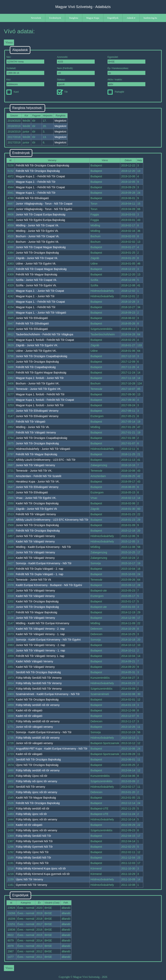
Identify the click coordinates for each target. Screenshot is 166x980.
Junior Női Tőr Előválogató (32, 318)
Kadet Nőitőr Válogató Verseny (34, 661)
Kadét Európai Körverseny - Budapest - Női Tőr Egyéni (49, 585)
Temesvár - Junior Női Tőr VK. (34, 471)
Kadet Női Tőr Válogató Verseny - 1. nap (40, 634)
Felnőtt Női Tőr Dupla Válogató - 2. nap (39, 569)
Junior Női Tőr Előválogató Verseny (37, 411)
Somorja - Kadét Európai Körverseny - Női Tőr (44, 563)
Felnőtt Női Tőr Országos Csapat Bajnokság (42, 165)
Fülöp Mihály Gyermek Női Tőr (34, 841)
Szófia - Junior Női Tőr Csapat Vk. (36, 280)
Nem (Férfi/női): (76, 71)
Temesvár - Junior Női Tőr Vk (33, 580)
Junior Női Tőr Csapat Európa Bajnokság (41, 214)
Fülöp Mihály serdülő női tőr (33, 809)
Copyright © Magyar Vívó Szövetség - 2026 (83, 977)
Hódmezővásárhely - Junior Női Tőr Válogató (43, 449)
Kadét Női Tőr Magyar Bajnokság (36, 798)
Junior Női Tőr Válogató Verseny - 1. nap (40, 650)
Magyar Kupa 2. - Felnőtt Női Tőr (36, 182)
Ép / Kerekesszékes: (126, 71)
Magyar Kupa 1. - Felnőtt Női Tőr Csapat (40, 187)
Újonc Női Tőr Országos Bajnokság (37, 765)
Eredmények (55, 18)
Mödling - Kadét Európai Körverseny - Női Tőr (43, 547)
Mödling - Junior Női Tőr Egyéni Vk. (37, 231)
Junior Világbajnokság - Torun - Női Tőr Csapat (44, 204)
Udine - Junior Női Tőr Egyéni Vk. (36, 264)
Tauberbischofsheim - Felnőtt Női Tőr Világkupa (44, 334)
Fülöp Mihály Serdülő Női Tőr (33, 836)
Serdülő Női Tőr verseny (30, 787)
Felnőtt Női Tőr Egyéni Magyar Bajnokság (41, 373)
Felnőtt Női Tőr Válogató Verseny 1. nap (40, 656)
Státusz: (76, 82)
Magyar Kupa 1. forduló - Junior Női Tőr (40, 405)
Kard (12, 92)
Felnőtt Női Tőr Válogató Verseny (36, 432)
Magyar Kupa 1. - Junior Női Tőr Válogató (41, 313)
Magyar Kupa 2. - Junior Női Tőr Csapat (40, 291)
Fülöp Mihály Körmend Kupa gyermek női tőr (43, 874)
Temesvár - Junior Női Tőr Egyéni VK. (39, 389)
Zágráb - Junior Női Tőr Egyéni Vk (36, 509)
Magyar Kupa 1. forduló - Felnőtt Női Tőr (40, 394)
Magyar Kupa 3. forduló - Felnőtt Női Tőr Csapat (45, 340)
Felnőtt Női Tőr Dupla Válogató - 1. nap (39, 574)
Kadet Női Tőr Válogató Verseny (35, 541)
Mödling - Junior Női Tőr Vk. (33, 427)
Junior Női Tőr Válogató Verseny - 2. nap (40, 645)
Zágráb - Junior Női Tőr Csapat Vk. (37, 258)
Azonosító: (76, 60)
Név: (25, 60)
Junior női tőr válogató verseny (34, 727)
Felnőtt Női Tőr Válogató (31, 422)
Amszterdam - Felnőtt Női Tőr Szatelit (38, 476)
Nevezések (36, 18)
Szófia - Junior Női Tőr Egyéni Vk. (36, 285)
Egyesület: (126, 60)
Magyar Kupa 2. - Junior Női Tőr (35, 296)
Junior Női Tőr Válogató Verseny (35, 465)
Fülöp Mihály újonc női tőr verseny (36, 792)
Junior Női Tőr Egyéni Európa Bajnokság (40, 220)
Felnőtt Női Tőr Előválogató (32, 198)
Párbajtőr (116, 92)
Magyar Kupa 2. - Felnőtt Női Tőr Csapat (40, 176)
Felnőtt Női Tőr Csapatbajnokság (36, 367)
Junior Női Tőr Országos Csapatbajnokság (41, 356)
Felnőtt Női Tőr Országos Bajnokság (38, 171)
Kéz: (25, 82)
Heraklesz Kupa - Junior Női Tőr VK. (38, 482)
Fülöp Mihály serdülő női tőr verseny (38, 705)
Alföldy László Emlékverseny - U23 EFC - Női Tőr (46, 460)
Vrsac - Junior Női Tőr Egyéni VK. (36, 498)
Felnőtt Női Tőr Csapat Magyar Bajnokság (41, 269)
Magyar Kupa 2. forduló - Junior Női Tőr (40, 378)
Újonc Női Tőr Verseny (29, 879)
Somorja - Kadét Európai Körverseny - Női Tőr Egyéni (48, 640)
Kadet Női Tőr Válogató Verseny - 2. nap (40, 629)
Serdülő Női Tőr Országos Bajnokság (38, 672)
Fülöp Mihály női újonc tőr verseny (36, 781)
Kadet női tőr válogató (29, 710)
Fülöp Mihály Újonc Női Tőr (32, 852)
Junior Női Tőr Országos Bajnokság (37, 253)
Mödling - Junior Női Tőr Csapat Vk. (37, 225)
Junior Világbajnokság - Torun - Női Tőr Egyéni (44, 209)
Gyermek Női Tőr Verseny (31, 885)
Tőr (62, 92)
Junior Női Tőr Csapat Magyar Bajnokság (41, 247)
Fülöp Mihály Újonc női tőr (32, 776)
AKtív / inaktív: (126, 82)
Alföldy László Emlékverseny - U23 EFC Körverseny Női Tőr (52, 520)
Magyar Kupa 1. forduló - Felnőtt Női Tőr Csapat (45, 400)
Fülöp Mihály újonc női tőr (31, 814)
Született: (25, 71)
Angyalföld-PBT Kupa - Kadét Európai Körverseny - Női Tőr (52, 749)
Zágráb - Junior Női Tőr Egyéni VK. (37, 345)
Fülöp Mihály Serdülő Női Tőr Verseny (39, 678)
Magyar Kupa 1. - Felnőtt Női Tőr (36, 193)
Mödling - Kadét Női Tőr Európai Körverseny (42, 623)
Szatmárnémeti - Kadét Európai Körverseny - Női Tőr (48, 694)
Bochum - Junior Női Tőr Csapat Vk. (38, 236)
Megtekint (60, 121)
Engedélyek (113, 18)
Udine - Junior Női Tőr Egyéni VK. (36, 351)
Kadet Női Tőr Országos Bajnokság (37, 503)
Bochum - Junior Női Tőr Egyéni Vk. (37, 242)
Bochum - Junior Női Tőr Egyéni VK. (38, 383)
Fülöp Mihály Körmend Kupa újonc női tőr (41, 868)
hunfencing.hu (150, 18)
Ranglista (74, 18)
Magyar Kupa (93, 18)
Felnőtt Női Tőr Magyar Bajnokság (36, 274)
